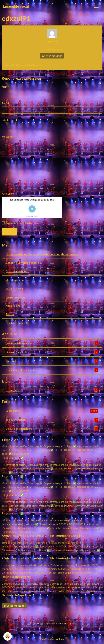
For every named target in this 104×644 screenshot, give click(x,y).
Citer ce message (52, 56)
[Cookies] (8, 636)
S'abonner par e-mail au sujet (23, 223)
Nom (5, 87)
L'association (52, 390)
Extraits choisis (15, 288)
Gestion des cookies (52, 639)
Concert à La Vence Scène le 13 (24, 263)
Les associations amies (52, 343)
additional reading (33, 65)
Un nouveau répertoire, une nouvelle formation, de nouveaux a (42, 254)
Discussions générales (52, 429)
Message (7, 137)
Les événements (52, 420)
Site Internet (10, 120)
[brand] (16, 6)
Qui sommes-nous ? (17, 271)
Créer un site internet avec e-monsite (52, 623)
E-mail (5, 103)
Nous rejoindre (14, 306)
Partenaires (52, 361)
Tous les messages (15, 606)
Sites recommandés (52, 352)
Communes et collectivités (52, 370)
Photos (10, 314)
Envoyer (10, 232)
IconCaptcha (31, 216)
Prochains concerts (17, 323)
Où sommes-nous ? (17, 280)
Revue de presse (16, 297)
